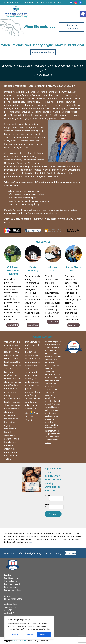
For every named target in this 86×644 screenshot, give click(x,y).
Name (47, 497)
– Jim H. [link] (48, 443)
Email (47, 505)
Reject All (29, 635)
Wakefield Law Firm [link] (20, 640)
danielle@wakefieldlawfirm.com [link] (50, 2)
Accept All (44, 635)
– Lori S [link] (8, 459)
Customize (15, 635)
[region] (29, 628)
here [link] (30, 542)
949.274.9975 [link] (30, 2)
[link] (83, 14)
